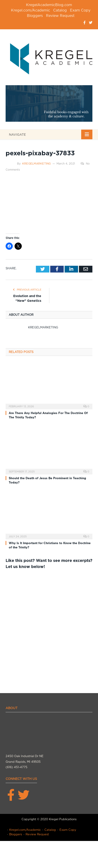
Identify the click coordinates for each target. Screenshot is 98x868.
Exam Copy (80, 10)
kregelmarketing (37, 164)
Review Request (60, 16)
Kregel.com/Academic (30, 10)
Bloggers (35, 16)
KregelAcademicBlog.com (49, 5)
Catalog (60, 10)
